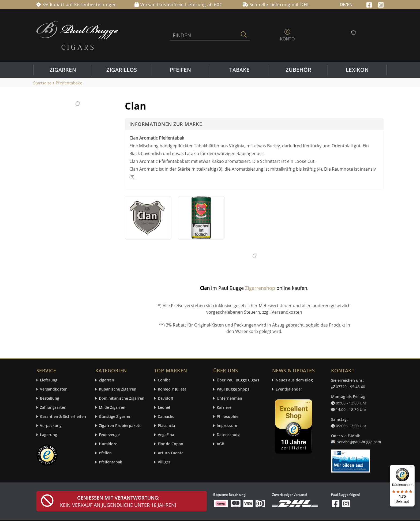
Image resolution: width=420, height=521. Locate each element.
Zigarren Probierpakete (120, 426)
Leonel (164, 408)
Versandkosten (54, 389)
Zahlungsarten (53, 408)
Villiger (164, 462)
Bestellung (50, 398)
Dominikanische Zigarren (122, 398)
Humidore (108, 444)
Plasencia (166, 426)
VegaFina (166, 435)
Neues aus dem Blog (294, 380)
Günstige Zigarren (115, 417)
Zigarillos (122, 70)
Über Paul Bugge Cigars (238, 380)
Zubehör (298, 70)
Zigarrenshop (260, 288)
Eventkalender (289, 389)
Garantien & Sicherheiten (63, 417)
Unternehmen (229, 398)
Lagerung (48, 435)
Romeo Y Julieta (172, 389)
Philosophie (228, 417)
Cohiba (164, 380)
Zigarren (63, 70)
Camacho (166, 417)
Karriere (224, 408)
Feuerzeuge (109, 435)
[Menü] (411, 468)
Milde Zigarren (112, 408)
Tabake (239, 70)
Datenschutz (228, 435)
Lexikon (357, 70)
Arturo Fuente (171, 453)
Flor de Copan (170, 444)
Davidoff (166, 398)
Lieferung (49, 380)
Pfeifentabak (110, 462)
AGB (220, 444)
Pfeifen (180, 70)
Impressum (227, 426)
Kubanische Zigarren (118, 389)
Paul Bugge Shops (233, 389)
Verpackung (51, 426)
